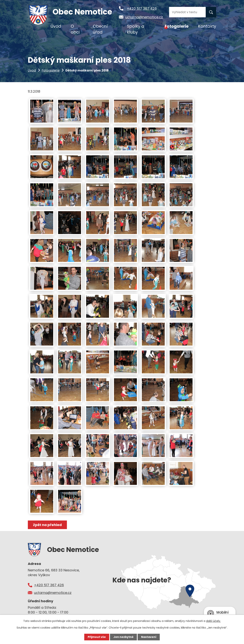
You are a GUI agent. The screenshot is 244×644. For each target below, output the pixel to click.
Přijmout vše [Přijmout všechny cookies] (97, 637)
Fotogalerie (51, 70)
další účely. (213, 621)
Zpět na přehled (47, 525)
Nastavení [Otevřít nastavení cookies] (149, 637)
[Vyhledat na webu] (187, 12)
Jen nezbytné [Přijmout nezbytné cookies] (123, 637)
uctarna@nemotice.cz (144, 17)
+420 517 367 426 (142, 8)
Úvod (32, 70)
